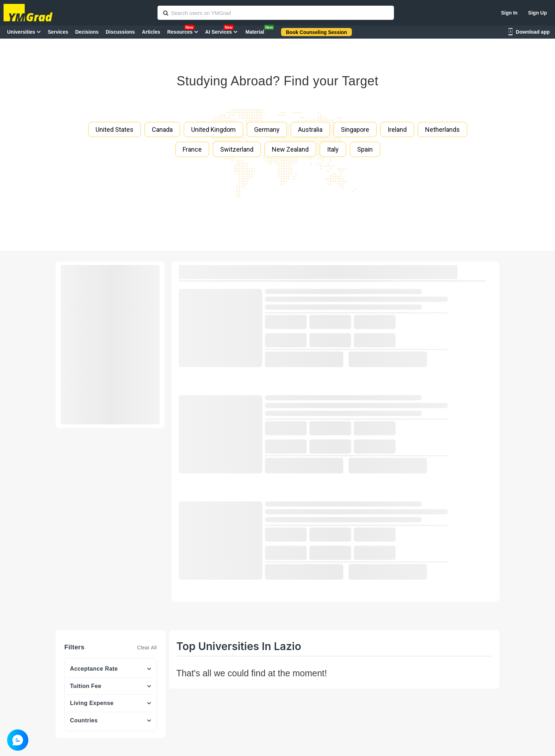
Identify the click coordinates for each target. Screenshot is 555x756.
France (192, 149)
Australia (310, 129)
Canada (162, 129)
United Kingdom (213, 129)
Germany (267, 129)
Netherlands (442, 129)
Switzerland (237, 149)
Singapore (355, 129)
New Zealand (290, 149)
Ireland (397, 129)
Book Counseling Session (317, 32)
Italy (333, 149)
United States (115, 129)
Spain (365, 149)
